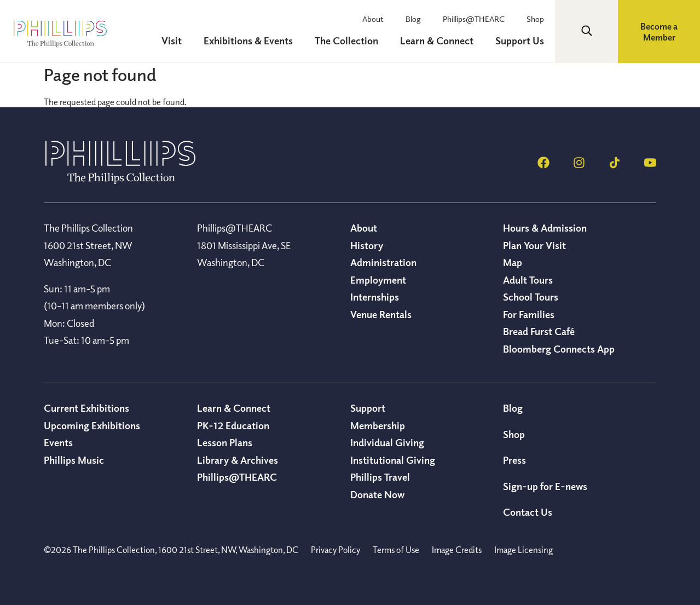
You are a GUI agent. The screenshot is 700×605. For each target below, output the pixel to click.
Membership (378, 425)
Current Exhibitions (86, 408)
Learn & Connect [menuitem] (437, 41)
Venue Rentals (381, 314)
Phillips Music (74, 460)
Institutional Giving (393, 460)
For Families (529, 314)
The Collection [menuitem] (346, 41)
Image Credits (457, 550)
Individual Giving (387, 442)
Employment (378, 280)
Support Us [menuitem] (520, 41)
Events (58, 442)
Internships (375, 297)
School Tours (531, 297)
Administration (383, 262)
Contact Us (528, 512)
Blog (413, 19)
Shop (535, 19)
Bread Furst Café (539, 331)
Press (514, 460)
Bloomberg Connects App (559, 349)
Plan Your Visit (534, 245)
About (373, 19)
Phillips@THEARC (474, 19)
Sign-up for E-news (545, 486)
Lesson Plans (225, 442)
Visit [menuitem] (172, 41)
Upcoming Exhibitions (92, 425)
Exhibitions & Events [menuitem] (248, 41)
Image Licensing (523, 550)
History (367, 245)
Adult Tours (528, 280)
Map (513, 262)
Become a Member (659, 32)
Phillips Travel (380, 477)
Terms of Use (396, 550)
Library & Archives (238, 460)
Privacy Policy (335, 550)
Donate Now (377, 494)
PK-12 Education (233, 425)
